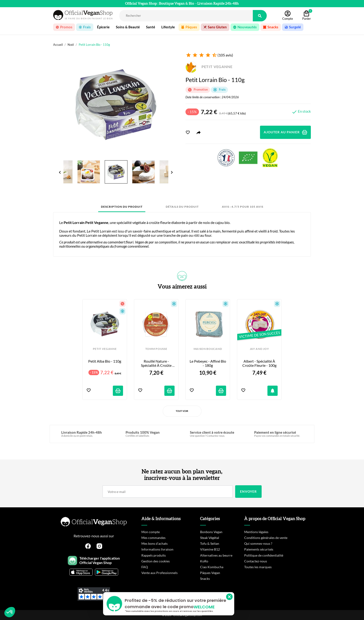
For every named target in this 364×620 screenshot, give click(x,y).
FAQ (145, 567)
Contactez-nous (256, 561)
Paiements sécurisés (259, 549)
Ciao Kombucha (212, 567)
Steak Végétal (210, 538)
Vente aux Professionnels (159, 573)
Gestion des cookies (156, 561)
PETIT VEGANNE (209, 67)
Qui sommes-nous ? (258, 543)
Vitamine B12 (210, 549)
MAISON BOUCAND (208, 349)
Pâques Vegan (210, 573)
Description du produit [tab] (122, 207)
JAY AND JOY (259, 349)
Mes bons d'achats (154, 543)
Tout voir (182, 411)
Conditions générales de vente (266, 538)
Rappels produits (154, 555)
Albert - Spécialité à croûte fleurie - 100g (259, 363)
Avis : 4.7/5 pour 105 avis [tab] (243, 207)
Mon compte (151, 532)
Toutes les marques (258, 567)
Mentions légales (256, 532)
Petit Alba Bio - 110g (105, 361)
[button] (10, 612)
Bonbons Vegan (211, 532)
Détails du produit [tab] (182, 207)
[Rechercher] (186, 16)
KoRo (204, 561)
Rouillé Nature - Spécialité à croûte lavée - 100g (157, 363)
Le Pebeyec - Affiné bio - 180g (208, 363)
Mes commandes (153, 538)
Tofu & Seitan (210, 543)
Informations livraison (157, 549)
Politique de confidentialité (264, 555)
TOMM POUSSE (156, 349)
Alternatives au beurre (216, 555)
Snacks (205, 579)
